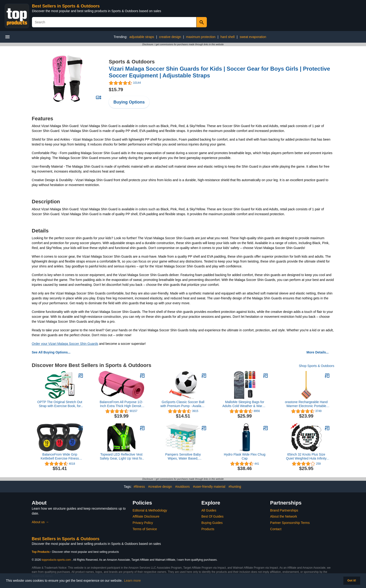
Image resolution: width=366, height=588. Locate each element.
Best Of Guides (213, 516)
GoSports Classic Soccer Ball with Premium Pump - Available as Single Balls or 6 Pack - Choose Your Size (183, 404)
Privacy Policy (143, 523)
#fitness (139, 487)
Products (208, 529)
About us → (40, 522)
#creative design (160, 487)
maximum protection (201, 37)
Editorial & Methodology (150, 510)
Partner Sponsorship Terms (290, 523)
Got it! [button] (352, 581)
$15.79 (116, 90)
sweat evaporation (253, 37)
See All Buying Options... (51, 352)
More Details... (318, 352)
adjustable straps (142, 37)
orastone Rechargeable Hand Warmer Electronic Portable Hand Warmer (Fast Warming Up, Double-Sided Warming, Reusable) (306, 404)
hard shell (228, 37)
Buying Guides (212, 523)
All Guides (209, 510)
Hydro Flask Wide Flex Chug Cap (245, 456)
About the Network (283, 516)
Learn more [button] (133, 581)
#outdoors (183, 487)
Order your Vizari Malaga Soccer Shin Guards (65, 344)
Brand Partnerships (284, 510)
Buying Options (129, 102)
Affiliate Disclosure (146, 516)
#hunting (235, 487)
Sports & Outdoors (132, 62)
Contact (276, 529)
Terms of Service (145, 529)
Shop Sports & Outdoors (317, 366)
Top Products (41, 552)
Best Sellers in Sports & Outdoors (66, 6)
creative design (170, 37)
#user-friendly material (209, 487)
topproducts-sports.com (56, 560)
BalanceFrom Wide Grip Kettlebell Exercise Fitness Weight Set (60, 457)
